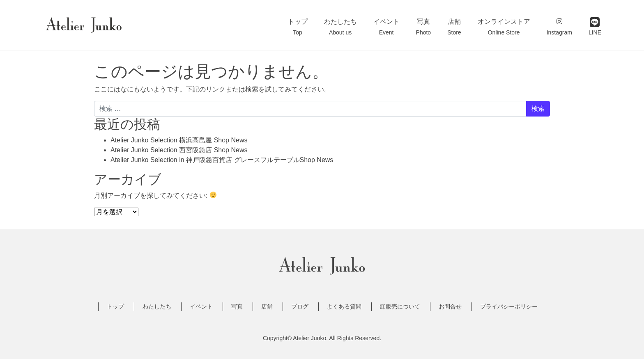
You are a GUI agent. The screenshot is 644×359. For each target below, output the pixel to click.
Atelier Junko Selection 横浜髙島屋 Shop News (179, 140)
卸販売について (400, 306)
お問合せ (450, 306)
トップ (298, 27)
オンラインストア (504, 27)
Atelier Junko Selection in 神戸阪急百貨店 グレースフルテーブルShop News (222, 160)
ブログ (300, 306)
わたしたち (340, 27)
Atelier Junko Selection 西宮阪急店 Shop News (179, 150)
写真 (424, 27)
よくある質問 (344, 306)
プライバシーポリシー (509, 306)
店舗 (454, 27)
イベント (386, 27)
